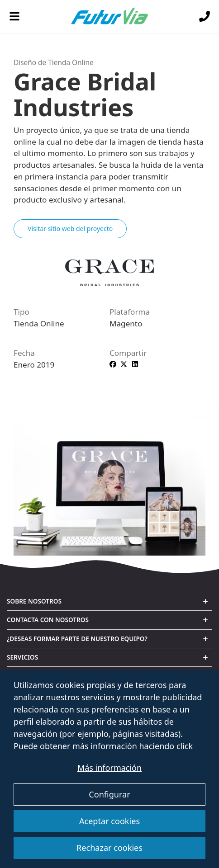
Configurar (109, 794)
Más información (109, 768)
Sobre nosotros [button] (34, 601)
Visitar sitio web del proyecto (70, 229)
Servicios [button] (22, 657)
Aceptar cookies (109, 821)
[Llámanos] (205, 17)
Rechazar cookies (109, 848)
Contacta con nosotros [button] (48, 620)
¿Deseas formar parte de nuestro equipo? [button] (77, 639)
